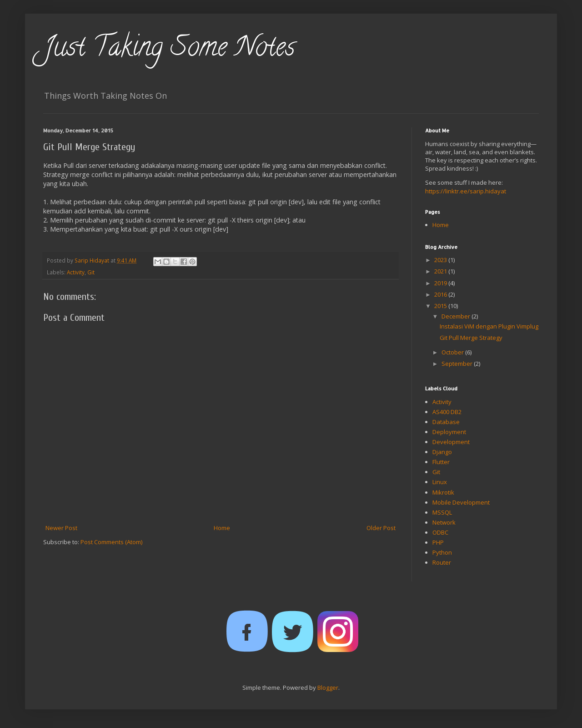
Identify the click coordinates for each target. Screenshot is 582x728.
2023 (441, 260)
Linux (440, 482)
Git (91, 272)
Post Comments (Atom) (111, 542)
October (453, 352)
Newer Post (61, 528)
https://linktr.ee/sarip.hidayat (466, 191)
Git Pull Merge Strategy (471, 338)
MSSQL (442, 512)
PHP (438, 542)
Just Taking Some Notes (169, 50)
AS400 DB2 (447, 412)
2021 (441, 271)
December (457, 316)
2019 (441, 283)
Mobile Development (461, 502)
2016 (441, 294)
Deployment (449, 432)
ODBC (440, 532)
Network (444, 522)
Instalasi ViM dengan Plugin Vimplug (489, 326)
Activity (76, 272)
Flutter (441, 462)
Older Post (381, 528)
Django (442, 452)
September (458, 364)
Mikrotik (443, 492)
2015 (441, 306)
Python (442, 552)
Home (222, 528)
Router (442, 562)
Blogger (328, 688)
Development (451, 442)
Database (446, 422)
